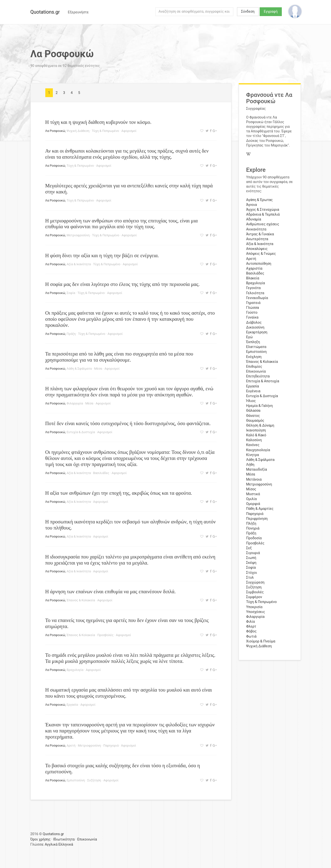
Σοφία (71, 293)
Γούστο (252, 313)
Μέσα (98, 369)
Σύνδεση (248, 12)
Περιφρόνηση (257, 519)
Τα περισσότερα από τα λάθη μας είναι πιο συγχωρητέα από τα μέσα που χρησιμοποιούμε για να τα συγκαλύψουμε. (119, 357)
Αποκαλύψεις (257, 249)
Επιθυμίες (254, 367)
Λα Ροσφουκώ (55, 131)
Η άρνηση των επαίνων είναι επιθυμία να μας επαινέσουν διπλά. (111, 591)
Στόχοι (252, 573)
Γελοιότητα (255, 293)
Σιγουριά (253, 553)
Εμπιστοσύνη (76, 780)
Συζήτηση (94, 780)
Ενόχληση (254, 357)
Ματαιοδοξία (257, 470)
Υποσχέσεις (256, 612)
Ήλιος (251, 401)
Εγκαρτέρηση (257, 332)
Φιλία (251, 622)
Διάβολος (254, 323)
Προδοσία (254, 538)
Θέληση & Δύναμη (260, 425)
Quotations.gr (45, 12)
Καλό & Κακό (256, 435)
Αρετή (71, 745)
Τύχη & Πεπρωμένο (105, 131)
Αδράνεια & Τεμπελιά (263, 215)
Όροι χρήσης (41, 839)
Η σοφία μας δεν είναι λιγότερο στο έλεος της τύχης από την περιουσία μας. (123, 284)
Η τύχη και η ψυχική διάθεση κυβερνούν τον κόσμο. (98, 122)
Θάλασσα (253, 411)
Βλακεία (253, 278)
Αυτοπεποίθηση (259, 264)
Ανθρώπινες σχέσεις (263, 224)
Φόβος (251, 631)
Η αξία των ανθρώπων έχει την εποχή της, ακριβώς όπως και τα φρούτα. (119, 493)
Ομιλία (252, 499)
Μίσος (251, 489)
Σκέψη (251, 563)
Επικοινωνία (256, 371)
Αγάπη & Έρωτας (260, 200)
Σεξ (249, 548)
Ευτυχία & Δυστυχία (81, 432)
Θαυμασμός (255, 421)
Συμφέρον (254, 597)
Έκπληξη (253, 342)
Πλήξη (251, 524)
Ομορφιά (253, 504)
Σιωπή (251, 558)
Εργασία (72, 705)
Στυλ (250, 578)
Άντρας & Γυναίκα (260, 234)
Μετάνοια (254, 480)
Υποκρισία (254, 607)
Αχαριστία (254, 269)
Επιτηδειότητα (258, 376)
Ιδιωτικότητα (64, 839)
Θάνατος (253, 416)
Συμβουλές (255, 592)
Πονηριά (253, 528)
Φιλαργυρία (75, 403)
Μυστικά (253, 494)
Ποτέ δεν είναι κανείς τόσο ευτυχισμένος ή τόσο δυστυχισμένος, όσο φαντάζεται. (128, 423)
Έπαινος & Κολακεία (81, 600)
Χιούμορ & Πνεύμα (261, 641)
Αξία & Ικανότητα (79, 264)
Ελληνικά (66, 845)
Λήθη (250, 465)
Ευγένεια (253, 391)
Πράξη (71, 334)
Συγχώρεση (255, 582)
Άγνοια (252, 205)
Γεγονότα (254, 288)
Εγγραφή (271, 12)
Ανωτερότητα (257, 239)
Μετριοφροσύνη (78, 235)
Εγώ (250, 337)
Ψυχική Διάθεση (78, 131)
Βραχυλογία (75, 670)
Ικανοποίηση (256, 430)
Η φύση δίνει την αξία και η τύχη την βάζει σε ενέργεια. (102, 255)
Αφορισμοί (129, 131)
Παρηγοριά (111, 745)
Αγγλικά (51, 845)
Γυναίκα (252, 317)
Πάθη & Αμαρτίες (260, 509)
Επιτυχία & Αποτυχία (263, 381)
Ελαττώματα (256, 347)
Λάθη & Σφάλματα (79, 369)
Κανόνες (253, 445)
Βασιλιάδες (101, 473)
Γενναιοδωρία (257, 298)
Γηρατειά (253, 303)
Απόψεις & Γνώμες (261, 254)
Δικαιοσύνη (255, 327)
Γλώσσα (253, 308)
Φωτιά (251, 636)
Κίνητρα (253, 455)
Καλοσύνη (254, 440)
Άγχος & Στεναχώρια (263, 210)
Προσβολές (105, 635)
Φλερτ (251, 626)
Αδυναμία (254, 219)
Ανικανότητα (256, 229)
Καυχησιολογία (258, 450)
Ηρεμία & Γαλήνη (260, 406)
